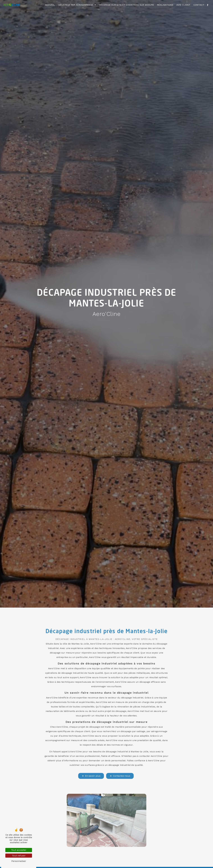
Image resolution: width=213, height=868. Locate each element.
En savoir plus (91, 767)
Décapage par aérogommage (76, 5)
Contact (199, 5)
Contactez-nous (120, 767)
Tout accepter (19, 850)
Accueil (50, 5)
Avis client (183, 5)
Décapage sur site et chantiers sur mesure (126, 5)
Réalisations (165, 5)
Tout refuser (19, 856)
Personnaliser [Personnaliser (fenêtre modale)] (19, 861)
